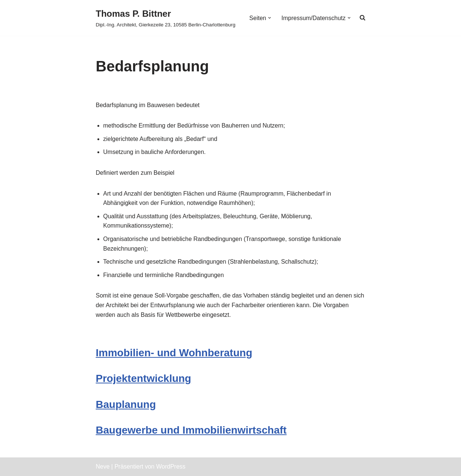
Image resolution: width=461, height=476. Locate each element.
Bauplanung (126, 404)
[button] (270, 18)
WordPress (171, 467)
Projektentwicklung (144, 378)
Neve (103, 467)
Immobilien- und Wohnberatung (174, 353)
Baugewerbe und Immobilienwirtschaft (191, 430)
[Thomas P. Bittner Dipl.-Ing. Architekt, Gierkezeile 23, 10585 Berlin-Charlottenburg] (166, 18)
